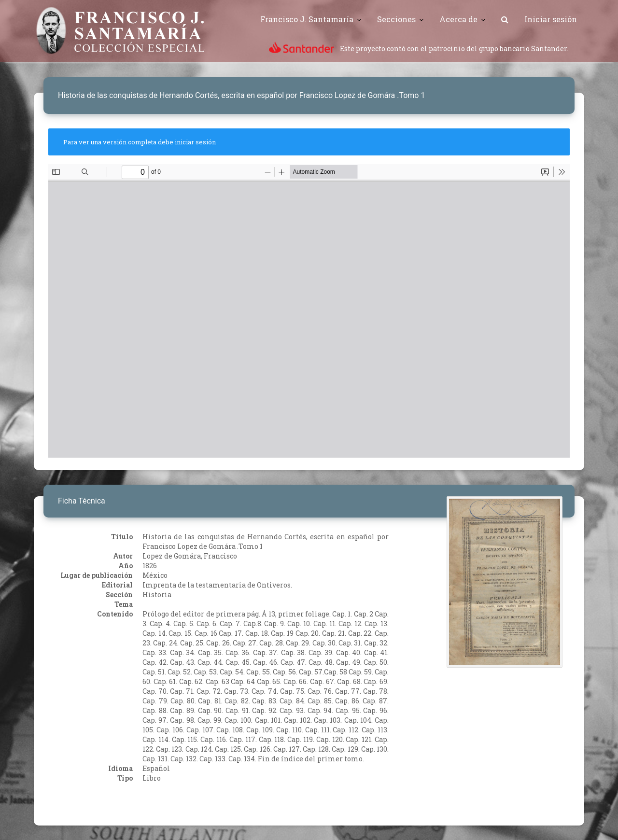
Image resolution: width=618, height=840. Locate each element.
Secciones (396, 19)
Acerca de (458, 19)
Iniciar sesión (551, 19)
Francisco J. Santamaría (307, 19)
